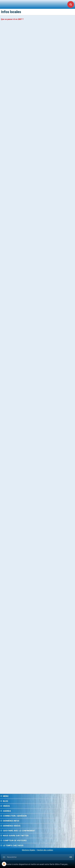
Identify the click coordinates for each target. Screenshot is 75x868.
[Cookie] (4, 864)
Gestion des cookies (45, 850)
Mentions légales (29, 850)
